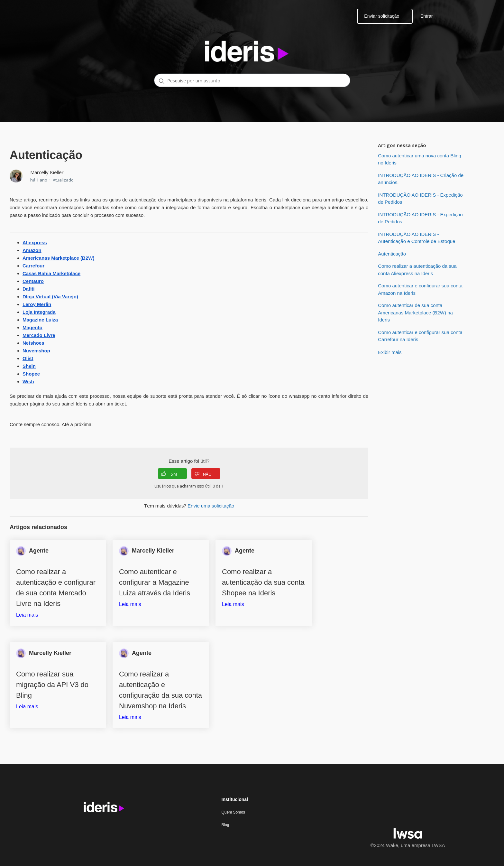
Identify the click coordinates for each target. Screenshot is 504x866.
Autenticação (392, 254)
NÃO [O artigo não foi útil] (203, 474)
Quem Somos (233, 812)
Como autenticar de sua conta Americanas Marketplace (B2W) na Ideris (415, 312)
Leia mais (27, 615)
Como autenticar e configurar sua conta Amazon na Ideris (420, 289)
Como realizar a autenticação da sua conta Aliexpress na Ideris (417, 270)
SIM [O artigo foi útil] (169, 474)
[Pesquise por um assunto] (252, 80)
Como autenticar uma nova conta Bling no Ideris (419, 159)
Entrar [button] (426, 16)
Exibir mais (390, 352)
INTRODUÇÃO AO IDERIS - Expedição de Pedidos (420, 199)
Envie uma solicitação (211, 506)
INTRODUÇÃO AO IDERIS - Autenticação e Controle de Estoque (417, 238)
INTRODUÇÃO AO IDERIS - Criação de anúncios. (421, 179)
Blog (225, 825)
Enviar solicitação (382, 16)
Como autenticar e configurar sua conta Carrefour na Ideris (420, 336)
